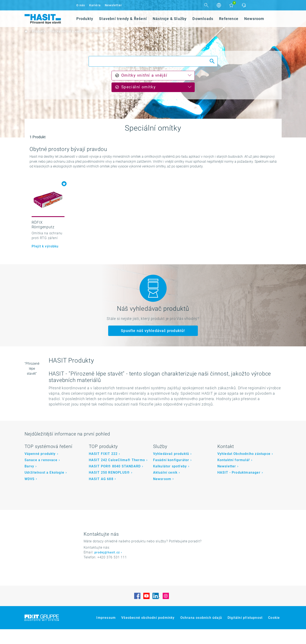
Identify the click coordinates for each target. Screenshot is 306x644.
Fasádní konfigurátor (171, 475)
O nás (81, 5)
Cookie (274, 632)
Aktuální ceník (165, 487)
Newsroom (162, 494)
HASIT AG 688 (101, 494)
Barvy (29, 481)
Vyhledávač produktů (171, 469)
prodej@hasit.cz (107, 567)
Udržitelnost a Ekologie (45, 487)
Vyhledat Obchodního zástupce (244, 469)
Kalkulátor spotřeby (170, 481)
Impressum (106, 632)
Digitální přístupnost (245, 632)
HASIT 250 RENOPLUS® (109, 487)
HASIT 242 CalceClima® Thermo (117, 475)
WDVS (30, 494)
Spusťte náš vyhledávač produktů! (153, 331)
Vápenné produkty (40, 469)
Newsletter (113, 5)
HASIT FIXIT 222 (103, 469)
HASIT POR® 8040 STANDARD (115, 481)
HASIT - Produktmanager (239, 487)
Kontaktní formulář (234, 475)
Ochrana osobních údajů (201, 632)
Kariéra (95, 5)
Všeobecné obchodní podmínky (148, 632)
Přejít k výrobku (45, 246)
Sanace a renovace (41, 475)
